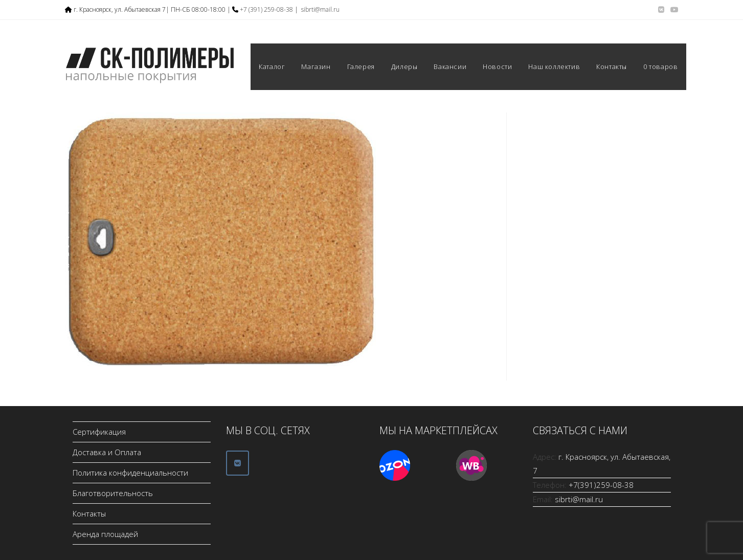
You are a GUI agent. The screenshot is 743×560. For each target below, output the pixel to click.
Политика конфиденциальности (130, 473)
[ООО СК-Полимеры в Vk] (238, 463)
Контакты (89, 513)
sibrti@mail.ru (320, 9)
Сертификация (99, 432)
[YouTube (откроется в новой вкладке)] (673, 10)
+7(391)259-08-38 (601, 485)
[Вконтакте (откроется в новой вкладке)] (661, 10)
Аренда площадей (105, 534)
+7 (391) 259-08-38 (266, 9)
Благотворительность (113, 493)
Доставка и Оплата (107, 452)
